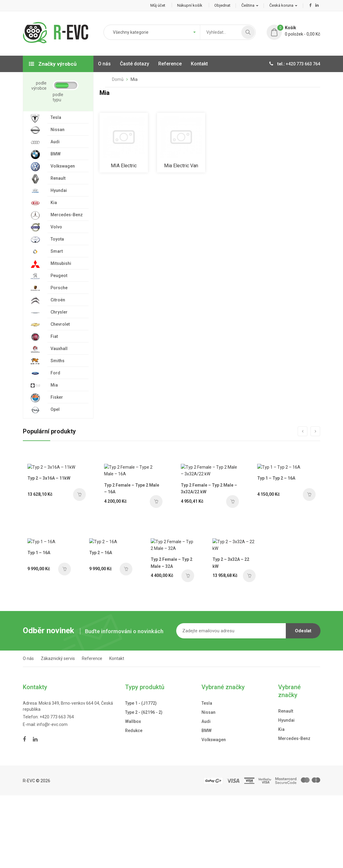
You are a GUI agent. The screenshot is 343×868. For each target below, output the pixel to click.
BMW (206, 803)
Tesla (207, 776)
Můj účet (158, 5)
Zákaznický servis (58, 731)
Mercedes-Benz (294, 811)
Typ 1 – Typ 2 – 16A (274, 529)
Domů (118, 79)
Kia (281, 802)
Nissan (208, 785)
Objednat (222, 5)
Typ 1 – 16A (39, 628)
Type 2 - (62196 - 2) (144, 785)
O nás (28, 731)
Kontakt (117, 731)
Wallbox (133, 794)
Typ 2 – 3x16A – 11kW (49, 529)
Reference (92, 731)
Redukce (134, 803)
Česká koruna (283, 5)
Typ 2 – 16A (96, 628)
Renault (286, 783)
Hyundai (286, 793)
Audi (206, 794)
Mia (134, 79)
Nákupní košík (190, 5)
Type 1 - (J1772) (141, 776)
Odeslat (303, 703)
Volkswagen (214, 812)
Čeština (250, 5)
